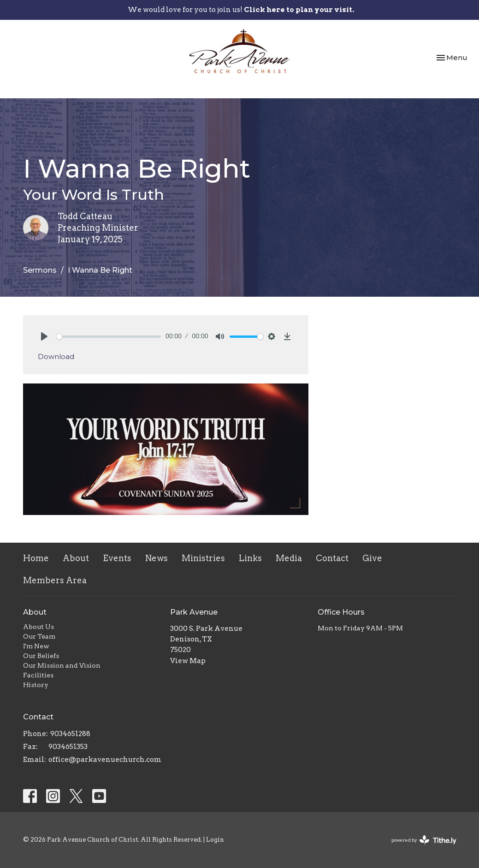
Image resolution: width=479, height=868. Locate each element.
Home (36, 558)
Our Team (39, 636)
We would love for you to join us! (241, 10)
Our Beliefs (41, 656)
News (157, 558)
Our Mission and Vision (62, 665)
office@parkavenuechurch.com (105, 760)
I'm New (36, 646)
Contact (332, 558)
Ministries (203, 558)
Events (117, 558)
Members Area (55, 580)
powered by (424, 840)
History (36, 685)
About (76, 558)
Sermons (40, 270)
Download (56, 356)
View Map (188, 661)
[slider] (109, 337)
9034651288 (70, 734)
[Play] (44, 336)
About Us (38, 627)
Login (215, 840)
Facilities (38, 675)
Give (372, 558)
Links (250, 558)
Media (289, 558)
